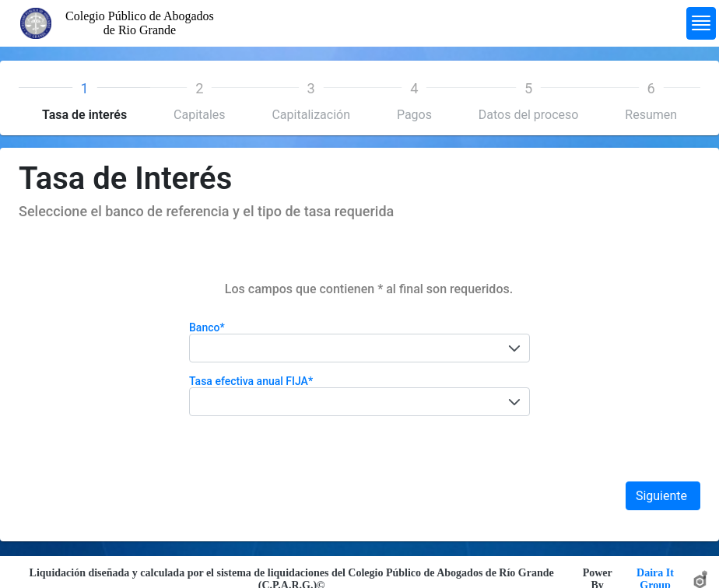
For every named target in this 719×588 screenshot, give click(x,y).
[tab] (84, 99)
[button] (514, 348)
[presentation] (84, 99)
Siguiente (663, 496)
